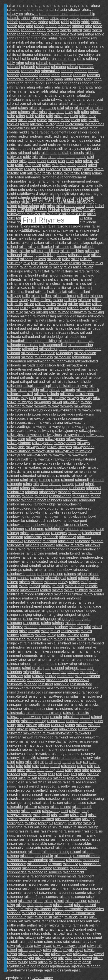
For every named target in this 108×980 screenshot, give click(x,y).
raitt (76, 933)
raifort (35, 185)
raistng (58, 917)
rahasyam (15, 14)
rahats (74, 14)
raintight (13, 721)
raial (61, 108)
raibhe (40, 116)
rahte (98, 87)
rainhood (31, 627)
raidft (48, 136)
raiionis (13, 226)
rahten (12, 91)
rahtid (53, 91)
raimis (33, 480)
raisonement (17, 852)
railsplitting (50, 386)
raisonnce (70, 864)
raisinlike (66, 827)
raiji (10, 234)
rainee (58, 574)
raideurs (36, 136)
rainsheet (46, 684)
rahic (40, 42)
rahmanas (85, 63)
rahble (12, 26)
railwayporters (65, 443)
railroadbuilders (19, 341)
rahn (49, 79)
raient (42, 161)
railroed (62, 373)
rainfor (99, 594)
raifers (67, 169)
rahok (53, 83)
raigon (12, 206)
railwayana (82, 406)
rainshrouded (56, 688)
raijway (58, 234)
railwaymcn (16, 439)
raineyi (74, 582)
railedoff (88, 263)
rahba (94, 18)
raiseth (87, 807)
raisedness (69, 794)
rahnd (68, 79)
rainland (65, 643)
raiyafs (57, 950)
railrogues (77, 373)
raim (37, 472)
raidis (11, 144)
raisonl (76, 852)
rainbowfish (33, 512)
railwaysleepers (60, 447)
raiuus (76, 942)
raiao (99, 108)
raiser (92, 803)
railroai (69, 369)
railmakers (79, 312)
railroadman (82, 357)
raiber (21, 116)
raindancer (91, 549)
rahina (88, 46)
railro (38, 333)
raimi (24, 480)
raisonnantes (37, 864)
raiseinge (14, 803)
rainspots (37, 700)
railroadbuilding (45, 341)
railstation (67, 386)
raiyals (89, 950)
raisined (48, 819)
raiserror (30, 807)
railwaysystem (43, 451)
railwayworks (42, 463)
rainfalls (91, 586)
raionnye (88, 754)
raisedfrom (75, 790)
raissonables (94, 909)
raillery (24, 300)
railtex (12, 390)
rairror (42, 774)
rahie (57, 42)
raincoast (82, 541)
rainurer (44, 725)
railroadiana (30, 353)
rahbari (55, 22)
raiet (78, 161)
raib (77, 112)
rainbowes (15, 512)
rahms (30, 79)
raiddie (12, 132)
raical (83, 116)
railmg (51, 316)
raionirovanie (78, 749)
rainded (38, 557)
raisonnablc (44, 856)
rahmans (43, 67)
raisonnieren (61, 888)
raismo (12, 839)
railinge (23, 283)
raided (44, 132)
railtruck (13, 398)
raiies (20, 218)
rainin (85, 635)
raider (83, 132)
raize (77, 958)
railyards (14, 472)
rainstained (60, 705)
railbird (65, 251)
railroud (81, 377)
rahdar (39, 26)
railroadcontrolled (53, 345)
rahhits (74, 38)
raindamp (34, 549)
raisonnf (73, 884)
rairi (97, 766)
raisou (69, 901)
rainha (46, 623)
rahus (48, 95)
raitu (11, 938)
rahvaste (43, 100)
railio (11, 288)
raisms (24, 839)
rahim (31, 46)
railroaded (30, 349)
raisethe (13, 811)
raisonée (78, 897)
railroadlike (62, 357)
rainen (82, 574)
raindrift (35, 566)
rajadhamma (60, 966)
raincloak (84, 537)
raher (36, 34)
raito (60, 929)
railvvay (86, 398)
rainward (36, 729)
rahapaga (72, 6)
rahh (11, 38)
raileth (88, 267)
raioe (48, 745)
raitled (31, 929)
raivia (29, 946)
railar (23, 247)
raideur (23, 136)
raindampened (54, 549)
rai (39, 104)
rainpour (87, 668)
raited (62, 921)
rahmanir (28, 67)
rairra (33, 774)
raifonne (34, 181)
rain (36, 484)
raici (84, 120)
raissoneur (46, 913)
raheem (53, 30)
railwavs (40, 406)
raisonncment (90, 864)
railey (28, 271)
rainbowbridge (45, 504)
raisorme (25, 901)
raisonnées (32, 897)
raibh (30, 116)
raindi (25, 561)
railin (91, 279)
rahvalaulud (80, 95)
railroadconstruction (23, 345)
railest (78, 267)
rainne (78, 655)
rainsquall (15, 705)
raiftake (74, 185)
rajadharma (16, 970)
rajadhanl (94, 966)
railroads (14, 365)
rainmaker (25, 651)
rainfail (12, 586)
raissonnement (83, 913)
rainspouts (88, 700)
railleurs (71, 300)
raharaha (14, 10)
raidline (61, 149)
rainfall (46, 586)
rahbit (85, 22)
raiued (97, 938)
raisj (42, 835)
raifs (57, 185)
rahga (90, 34)
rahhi (29, 38)
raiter (71, 921)
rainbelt (95, 492)
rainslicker (15, 692)
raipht (62, 762)
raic (66, 116)
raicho (65, 120)
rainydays (70, 741)
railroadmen (17, 361)
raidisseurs (16, 149)
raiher (12, 210)
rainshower (16, 688)
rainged (90, 611)
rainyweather (17, 745)
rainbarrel (93, 488)
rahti (44, 91)
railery (58, 267)
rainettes (51, 582)
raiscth (37, 782)
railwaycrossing (51, 422)
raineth (24, 582)
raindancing (35, 553)
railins (92, 283)
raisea (76, 782)
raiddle (24, 132)
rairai (11, 766)
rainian (12, 631)
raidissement (58, 144)
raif (96, 161)
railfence (92, 271)
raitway (30, 938)
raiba (85, 112)
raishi (46, 815)
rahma (30, 63)
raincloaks (15, 541)
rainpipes (43, 668)
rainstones (31, 709)
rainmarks (92, 651)
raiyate (45, 954)
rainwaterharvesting (58, 733)
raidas (84, 128)
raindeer (72, 557)
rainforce (14, 598)
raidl (37, 149)
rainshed (30, 684)
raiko (41, 239)
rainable (55, 484)
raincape (27, 533)
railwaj (57, 402)
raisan (32, 778)
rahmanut (59, 67)
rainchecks (67, 537)
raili (44, 279)
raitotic (46, 933)
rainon (42, 660)
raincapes (59, 533)
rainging (26, 615)
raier (62, 161)
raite (53, 921)
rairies (31, 770)
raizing (23, 962)
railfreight (31, 275)
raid (42, 128)
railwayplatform (19, 443)
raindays (14, 557)
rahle (35, 59)
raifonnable (50, 177)
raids (36, 153)
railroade (14, 349)
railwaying (46, 431)
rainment (14, 655)
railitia (61, 288)
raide (34, 132)
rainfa (93, 582)
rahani (46, 6)
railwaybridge (18, 410)
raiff (23, 173)
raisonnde (30, 868)
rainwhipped (44, 737)
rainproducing (34, 672)
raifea (72, 165)
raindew (13, 561)
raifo (11, 177)
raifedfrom (15, 169)
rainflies (13, 594)
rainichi (34, 631)
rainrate (38, 676)
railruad (39, 382)
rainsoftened (17, 696)
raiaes (23, 108)
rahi (94, 38)
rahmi (56, 75)
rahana (23, 6)
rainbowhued (76, 512)
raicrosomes (95, 124)
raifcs (46, 165)
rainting (40, 721)
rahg (80, 34)
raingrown (31, 619)
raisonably (15, 848)
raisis (99, 831)
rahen (12, 34)
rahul (80, 91)
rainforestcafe (46, 602)
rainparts (14, 668)
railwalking (71, 402)
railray (59, 328)
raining (47, 639)
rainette (37, 582)
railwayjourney (67, 431)
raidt (54, 153)
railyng (27, 472)
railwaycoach (17, 418)
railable (73, 243)
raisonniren (80, 888)
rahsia (59, 87)
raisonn (13, 856)
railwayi (31, 431)
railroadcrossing (80, 345)
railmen (26, 316)
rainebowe (81, 570)
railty (24, 398)
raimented (28, 476)
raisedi (89, 790)
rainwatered (32, 733)
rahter (23, 91)
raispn (21, 905)
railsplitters (32, 386)
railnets (51, 320)
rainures (58, 725)
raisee (66, 799)
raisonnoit (30, 893)
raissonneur (17, 917)
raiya (47, 950)
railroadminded (39, 361)
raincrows (93, 545)
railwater (14, 406)
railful (43, 275)
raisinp (93, 827)
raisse (79, 905)
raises (55, 807)
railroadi (13, 353)
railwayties (84, 451)
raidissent (77, 144)
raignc (97, 194)
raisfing (75, 811)
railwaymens (55, 439)
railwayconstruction (22, 422)
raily (82, 467)
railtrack (93, 390)
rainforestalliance (21, 602)
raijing (18, 234)
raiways (71, 946)
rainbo (96, 496)
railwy (74, 467)
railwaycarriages (62, 414)
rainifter (13, 635)
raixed (12, 950)
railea (43, 263)
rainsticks (91, 705)
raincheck (50, 537)
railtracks (14, 394)
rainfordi (58, 598)
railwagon (25, 402)
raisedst (13, 799)
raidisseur (93, 144)
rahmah (42, 63)
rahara (95, 6)
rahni (98, 79)
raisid (74, 815)
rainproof (53, 672)
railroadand (31, 337)
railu (32, 398)
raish (37, 815)
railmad (63, 312)
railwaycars (85, 414)
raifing (47, 173)
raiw (37, 946)
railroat (13, 373)
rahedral (14, 30)
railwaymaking (74, 435)
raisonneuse (17, 884)
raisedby (63, 786)
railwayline (34, 435)
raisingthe (15, 827)
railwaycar (15, 414)
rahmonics (15, 79)
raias (43, 112)
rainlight (78, 647)
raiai (41, 108)
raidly (72, 149)
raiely (23, 161)
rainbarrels (16, 492)
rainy (43, 741)
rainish (82, 639)
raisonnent (86, 876)
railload (73, 308)
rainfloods (61, 594)
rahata (53, 14)
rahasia (61, 10)
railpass (68, 324)
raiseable (89, 782)
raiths (77, 925)
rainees (70, 574)
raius (58, 942)
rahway (57, 100)
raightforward (28, 194)
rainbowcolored (19, 508)
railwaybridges (41, 410)
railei (99, 263)
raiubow (67, 938)
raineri (72, 578)
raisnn (55, 839)
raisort (38, 901)
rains (78, 676)
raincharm (15, 537)
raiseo (81, 803)
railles (35, 300)
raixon (23, 950)
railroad (86, 333)
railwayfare (16, 431)
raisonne (45, 868)
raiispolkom (16, 230)
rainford (45, 598)
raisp (11, 905)
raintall (85, 717)
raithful (54, 925)
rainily (62, 635)
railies (74, 279)
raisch (91, 778)
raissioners (42, 909)
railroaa (60, 333)
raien (32, 161)
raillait (62, 292)
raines (95, 578)
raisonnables (17, 860)
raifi (30, 173)
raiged (85, 189)
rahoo (85, 83)
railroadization (85, 353)
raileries (35, 267)
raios (20, 762)
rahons (74, 83)
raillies (51, 304)
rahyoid (97, 100)
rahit (47, 50)
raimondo (15, 484)
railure (42, 398)
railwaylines (52, 435)
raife (63, 165)
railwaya (66, 406)
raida (50, 128)
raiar (34, 112)
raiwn (91, 946)
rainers (83, 578)
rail (56, 243)
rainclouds (66, 541)
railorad (32, 324)
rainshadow (36, 680)
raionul (77, 758)
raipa (44, 762)
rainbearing (48, 492)
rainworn (32, 741)
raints (99, 721)
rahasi (49, 10)
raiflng (75, 173)
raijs (48, 234)
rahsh (48, 87)
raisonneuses (38, 884)
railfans (67, 271)
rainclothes (33, 541)
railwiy (58, 463)
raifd (55, 165)
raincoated (15, 545)
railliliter (85, 304)
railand (12, 247)
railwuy (62, 467)
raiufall (12, 942)
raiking (30, 239)
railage (85, 243)
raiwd (82, 946)
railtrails (40, 394)
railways (83, 443)
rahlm (63, 59)
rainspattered (53, 696)
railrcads (94, 328)
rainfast (13, 590)
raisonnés (50, 897)
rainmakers (42, 651)
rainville (22, 729)
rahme (93, 71)
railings (80, 283)
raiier (11, 218)
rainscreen (92, 676)
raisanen (45, 778)
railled (35, 296)
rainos (94, 660)
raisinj (53, 827)
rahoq (95, 83)
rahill (11, 46)
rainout (38, 664)
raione (52, 749)
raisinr (23, 831)
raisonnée (15, 897)
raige (75, 189)
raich (32, 120)
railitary (50, 288)
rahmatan (87, 67)
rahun (38, 95)
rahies (67, 42)
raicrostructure (19, 128)
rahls (81, 59)
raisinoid (80, 827)
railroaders (93, 349)
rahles (45, 59)
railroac (73, 333)
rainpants (85, 664)
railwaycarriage (36, 414)
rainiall (97, 627)
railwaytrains (78, 455)
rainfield (81, 590)
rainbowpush (36, 521)
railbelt (12, 251)
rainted (96, 717)
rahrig (30, 87)
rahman (55, 63)
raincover (48, 545)
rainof (31, 660)
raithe (22, 925)
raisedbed (47, 786)
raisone (61, 848)
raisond (48, 848)
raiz (61, 958)
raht (81, 87)
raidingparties (39, 140)
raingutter (15, 623)
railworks (49, 467)
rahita (56, 50)
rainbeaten (80, 492)
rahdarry (64, 26)
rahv (57, 95)
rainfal (23, 586)
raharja (28, 10)
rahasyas (31, 14)
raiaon (12, 112)
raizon (43, 962)
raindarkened (69, 553)
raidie (74, 136)
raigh (95, 189)
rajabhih (85, 962)
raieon (52, 161)
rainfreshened (31, 606)
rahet (55, 34)
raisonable (39, 844)
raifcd (37, 165)
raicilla (94, 120)
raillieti (62, 304)
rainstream (34, 713)
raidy (27, 157)
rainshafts (15, 684)
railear (54, 263)
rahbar (43, 22)
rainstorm (48, 709)
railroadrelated (86, 361)
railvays (73, 398)
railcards (27, 259)
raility (71, 288)
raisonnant (91, 860)
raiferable (54, 169)
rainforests (86, 602)
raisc (71, 778)
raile (35, 263)
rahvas (30, 100)
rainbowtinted (42, 525)
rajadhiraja (35, 970)
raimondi (82, 480)
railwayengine (59, 427)
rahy (67, 100)
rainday (87, 553)
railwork (82, 463)
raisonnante (17, 864)
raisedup (53, 799)
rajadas (43, 966)
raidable (62, 128)
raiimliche (15, 222)
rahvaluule (15, 100)
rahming (80, 75)
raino (22, 660)
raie (35, 157)
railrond (13, 377)
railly (19, 312)
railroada (14, 337)
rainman (77, 651)
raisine (35, 819)
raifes (88, 169)
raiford (24, 185)
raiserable (15, 807)
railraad (20, 328)
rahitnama (25, 55)
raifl (67, 173)
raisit (11, 835)
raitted (85, 933)
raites (81, 921)
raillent (47, 296)
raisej (27, 803)
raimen (92, 472)
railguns (67, 275)
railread (13, 333)
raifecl (82, 165)
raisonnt (64, 893)
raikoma (91, 239)
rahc (22, 26)
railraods (47, 328)
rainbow (26, 504)
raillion (48, 308)
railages (97, 243)
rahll (54, 59)
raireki (55, 766)
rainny (12, 660)
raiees (81, 157)
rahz (11, 104)
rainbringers (35, 529)
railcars (40, 259)
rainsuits (82, 713)
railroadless (44, 357)
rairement (69, 766)
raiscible (14, 782)
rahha (20, 38)
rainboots (55, 500)
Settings (28, 230)
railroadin (48, 353)
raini (87, 627)
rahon (63, 83)
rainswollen (32, 717)
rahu (62, 91)
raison (12, 844)
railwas (86, 402)
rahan (12, 6)
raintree (72, 721)
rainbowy (81, 525)
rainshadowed (57, 680)
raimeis (80, 472)
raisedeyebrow (19, 790)
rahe (89, 26)
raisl (61, 835)
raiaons (24, 112)
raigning (13, 202)
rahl (18, 59)
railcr (66, 259)
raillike (73, 304)
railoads (84, 320)
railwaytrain (58, 455)
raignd (12, 198)
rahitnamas (43, 55)
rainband (61, 488)
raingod (70, 615)
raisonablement (60, 844)
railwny (70, 463)
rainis (71, 639)
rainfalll (58, 586)
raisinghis (46, 823)
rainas (25, 488)
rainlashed (96, 643)
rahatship (88, 14)
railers (47, 267)
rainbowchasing (69, 504)
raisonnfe (87, 884)
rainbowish (34, 516)
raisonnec (61, 868)
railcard (13, 259)
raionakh (14, 749)
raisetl (26, 811)
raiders (94, 132)
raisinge (31, 823)
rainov (63, 664)
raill (45, 292)
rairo (86, 770)
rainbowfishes (54, 512)
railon (12, 324)
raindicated (39, 561)
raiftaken (87, 185)
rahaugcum (40, 18)
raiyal (79, 950)
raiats (60, 112)
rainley (65, 647)
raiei (91, 157)
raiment (13, 476)
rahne (79, 79)
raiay (69, 112)
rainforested (67, 602)
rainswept (15, 717)
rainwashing (88, 729)
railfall (45, 271)
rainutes (94, 725)
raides (12, 136)
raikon (39, 243)
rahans (58, 6)
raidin (12, 140)
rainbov (13, 504)
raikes (12, 239)
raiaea (92, 104)
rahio (11, 50)
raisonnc (55, 864)
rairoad (96, 770)
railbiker (37, 251)
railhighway (32, 279)
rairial (12, 770)
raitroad (59, 933)
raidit (29, 149)
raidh (57, 136)
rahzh (31, 104)
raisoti (59, 901)
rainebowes (16, 574)
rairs (52, 774)
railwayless (16, 435)
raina (44, 484)
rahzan (20, 104)
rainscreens (16, 680)
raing (82, 606)
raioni (63, 749)
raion (76, 745)
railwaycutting (75, 422)
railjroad (28, 292)
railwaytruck (43, 459)
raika (75, 234)
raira (93, 762)
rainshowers (35, 688)
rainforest (73, 598)
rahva (66, 95)
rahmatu (14, 71)
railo (61, 320)
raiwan (47, 946)
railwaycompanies (43, 418)
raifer (41, 169)
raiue (87, 938)
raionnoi (74, 754)
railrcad (80, 328)
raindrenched (18, 566)
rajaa (64, 962)
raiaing (51, 108)
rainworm (92, 737)
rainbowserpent (75, 521)
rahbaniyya (28, 22)
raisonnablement (86, 856)
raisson (58, 909)
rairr (24, 774)
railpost (98, 324)
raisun (12, 921)
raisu (93, 917)
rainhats (83, 623)
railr (10, 328)
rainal (80, 484)
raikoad (51, 239)
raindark (51, 553)
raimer (88, 476)
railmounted (17, 320)
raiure (49, 942)
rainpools (72, 668)
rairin (41, 770)
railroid (91, 373)
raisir (79, 831)
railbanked (46, 247)
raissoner (29, 913)
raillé (53, 312)
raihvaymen (16, 214)
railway (53, 406)
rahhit (63, 38)
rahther (34, 91)
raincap (13, 533)
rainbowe (67, 508)
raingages (15, 611)
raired (45, 766)
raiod (39, 745)
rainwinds (76, 737)
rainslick (74, 688)
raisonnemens (18, 876)
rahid (49, 42)
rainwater (14, 733)
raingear (77, 611)
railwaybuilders (65, 410)
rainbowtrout (63, 525)
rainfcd (46, 590)
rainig (52, 635)
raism (80, 835)
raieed (71, 157)
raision (69, 831)
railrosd (54, 377)
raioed (58, 745)
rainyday (55, 741)
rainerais (37, 578)
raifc (28, 165)
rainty (12, 725)
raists (84, 917)
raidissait (24, 144)
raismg (91, 835)
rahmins (93, 75)
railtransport (85, 394)
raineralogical (55, 578)
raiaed (12, 108)
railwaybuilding (89, 410)
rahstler (70, 87)
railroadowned (63, 361)
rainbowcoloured (45, 508)
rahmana (69, 63)
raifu (22, 189)
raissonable (74, 909)
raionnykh (28, 758)
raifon (19, 177)
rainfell (69, 590)
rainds (28, 570)
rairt (59, 774)
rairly (69, 770)
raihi (21, 210)
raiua (56, 938)
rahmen (13, 75)
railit (40, 288)
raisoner (34, 852)
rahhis (53, 38)
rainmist (57, 655)
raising (76, 819)
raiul (30, 942)
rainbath (31, 492)
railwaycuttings (19, 427)
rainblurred (81, 496)
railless (46, 300)
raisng (44, 839)
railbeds (88, 247)
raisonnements (65, 876)
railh (77, 275)
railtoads (68, 390)
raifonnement (75, 181)
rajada (31, 966)
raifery (78, 169)
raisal (22, 778)
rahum (12, 95)
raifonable (33, 177)
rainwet (27, 737)
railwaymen (35, 439)
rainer (12, 578)
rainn (68, 655)
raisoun (81, 901)
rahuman (25, 95)
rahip (20, 50)
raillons (96, 308)
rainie (45, 631)
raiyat (22, 954)
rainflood (27, 594)
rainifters (27, 635)
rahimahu (55, 46)
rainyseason (88, 741)
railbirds (78, 251)
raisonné (94, 893)
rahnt (11, 83)
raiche (42, 120)
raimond (67, 480)
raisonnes (49, 880)
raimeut (13, 480)
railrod (37, 373)
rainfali (35, 586)
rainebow (65, 570)
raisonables (82, 844)
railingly (68, 283)
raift (64, 185)
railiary (53, 279)
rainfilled (95, 590)
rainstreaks (16, 713)
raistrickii (71, 917)
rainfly (88, 594)
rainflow (76, 594)
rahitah (66, 50)
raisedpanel (87, 794)
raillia (19, 304)
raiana (79, 108)
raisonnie (43, 888)
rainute (81, 725)
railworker (15, 467)
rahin (78, 46)
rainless (32, 647)
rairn (77, 770)
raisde (57, 782)
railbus (62, 255)
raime (68, 472)
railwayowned (77, 439)
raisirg (89, 831)
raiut (66, 942)
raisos (48, 901)
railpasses (84, 324)
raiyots (29, 958)
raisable (93, 774)
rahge (100, 34)
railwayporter (42, 443)
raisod (85, 839)
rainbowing (16, 516)
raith (96, 921)
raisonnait (74, 860)
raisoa (74, 839)
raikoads (65, 239)
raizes (12, 962)
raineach (50, 570)
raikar (84, 234)
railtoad (54, 390)
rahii (77, 42)
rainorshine (80, 660)
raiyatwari (96, 954)
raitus (19, 938)
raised (34, 786)
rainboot (40, 500)
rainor (65, 660)
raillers (12, 300)
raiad (73, 104)
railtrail (28, 394)
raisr (30, 905)
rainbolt (27, 500)
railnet (39, 320)
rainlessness (49, 647)
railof (95, 320)
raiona (86, 745)
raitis (22, 929)
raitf (89, 921)
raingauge (32, 611)
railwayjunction (91, 431)
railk (38, 292)
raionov (43, 758)
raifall (19, 165)
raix (99, 946)
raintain (56, 717)
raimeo (76, 476)
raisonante (33, 848)
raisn (34, 839)
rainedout (45, 574)
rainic (23, 631)
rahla (26, 59)
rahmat (73, 67)
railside (85, 382)
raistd (39, 917)
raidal (73, 128)
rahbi (65, 22)
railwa (12, 402)
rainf (84, 582)
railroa (48, 333)
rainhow (61, 627)
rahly (11, 63)
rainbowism (52, 516)
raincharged (92, 533)
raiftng (12, 189)
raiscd (80, 778)
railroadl (27, 357)
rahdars (78, 26)
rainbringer (16, 529)
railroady (55, 369)
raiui (22, 942)
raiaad (63, 104)
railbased (62, 247)
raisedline (51, 794)
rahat (43, 14)
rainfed (57, 590)
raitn (52, 929)
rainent (93, 574)
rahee (41, 30)
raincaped (42, 533)
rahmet (45, 75)
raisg (85, 811)
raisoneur (49, 852)
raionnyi (13, 758)
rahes (45, 34)
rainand (13, 488)
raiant (89, 108)
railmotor (80, 316)
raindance (74, 549)
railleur (58, 300)
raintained (71, 717)
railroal (93, 369)
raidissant (39, 144)
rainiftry (41, 635)
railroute (94, 377)
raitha (12, 925)
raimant (57, 472)
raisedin (13, 794)
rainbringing (54, 529)
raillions (60, 308)
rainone (54, 660)
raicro (24, 124)
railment (39, 316)
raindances (16, 553)
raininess (34, 639)
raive (20, 946)
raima (46, 472)
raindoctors (94, 561)
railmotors (96, 316)
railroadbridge (52, 337)
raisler (70, 835)
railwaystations (19, 451)
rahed (98, 26)
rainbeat (64, 492)
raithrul (66, 925)
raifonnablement (73, 177)
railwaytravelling (20, 459)
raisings (89, 823)
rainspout (71, 700)
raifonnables (17, 181)
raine (38, 570)
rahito (57, 55)
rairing (51, 770)
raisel (36, 803)
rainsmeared (52, 692)
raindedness (55, 557)
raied (52, 157)
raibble (95, 112)
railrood (41, 377)
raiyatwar (80, 954)
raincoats (32, 545)
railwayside (16, 447)
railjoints (14, 292)
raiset (76, 807)
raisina (12, 819)
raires (82, 766)
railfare (79, 271)
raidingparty (60, 140)
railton (81, 390)
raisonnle (14, 893)
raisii (83, 815)
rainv (11, 729)
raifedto (30, 169)
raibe (11, 116)
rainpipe (28, 668)
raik (67, 234)
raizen (98, 958)
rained (31, 574)
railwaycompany (71, 418)
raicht (76, 120)
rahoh (29, 83)
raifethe (13, 173)
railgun (54, 275)
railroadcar (66, 341)
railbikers (52, 251)
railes (68, 267)
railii (83, 279)
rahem (97, 30)
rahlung (92, 59)
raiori (11, 762)
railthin (34, 390)
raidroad (24, 153)
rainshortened (81, 684)
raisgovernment (19, 815)
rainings (60, 639)
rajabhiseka (16, 966)
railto (44, 390)
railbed (76, 247)
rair (86, 762)
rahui (71, 91)
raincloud (50, 541)
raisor (90, 897)
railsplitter (15, 386)
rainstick (76, 705)
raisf (65, 811)
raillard (85, 292)
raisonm (88, 852)
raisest (66, 807)
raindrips (62, 566)
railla (53, 292)
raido (96, 149)
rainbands (77, 488)
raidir (98, 140)
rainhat (70, 623)
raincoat (97, 541)
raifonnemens (52, 181)
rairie (21, 770)
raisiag (64, 815)
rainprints (14, 672)
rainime (73, 635)
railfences (15, 275)
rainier (55, 631)
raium (39, 942)
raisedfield (40, 790)
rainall (90, 484)
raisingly (61, 823)
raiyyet (52, 958)
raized (87, 958)
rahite (12, 55)
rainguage (48, 619)
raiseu (36, 811)
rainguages (66, 619)
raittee (96, 933)
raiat (51, 112)
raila (62, 243)
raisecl (23, 786)
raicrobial (37, 124)
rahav (54, 18)
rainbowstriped (19, 525)
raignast (85, 194)
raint (46, 717)
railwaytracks (37, 455)
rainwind (61, 737)
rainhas (58, 623)
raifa (11, 165)
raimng (45, 480)
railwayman (95, 435)
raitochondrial (75, 929)
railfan (55, 271)
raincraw (63, 545)
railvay (61, 398)
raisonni (28, 888)
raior (97, 758)
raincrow (77, 545)
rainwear (14, 737)
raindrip (48, 566)
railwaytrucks (64, 459)
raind (22, 549)
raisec (12, 786)
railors (56, 324)
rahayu (75, 18)
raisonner (15, 880)
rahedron (28, 30)
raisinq (12, 831)
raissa (58, 905)
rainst (46, 705)
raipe (52, 762)
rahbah (13, 22)
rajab (73, 962)
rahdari (51, 26)
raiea (43, 157)
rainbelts (14, 496)
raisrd (39, 905)
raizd (68, 958)
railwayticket (65, 451)
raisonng (14, 888)
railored (45, 324)
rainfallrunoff (74, 586)
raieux (88, 161)
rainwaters (83, 733)
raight (12, 194)
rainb (49, 488)
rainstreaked (84, 709)
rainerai (23, 578)
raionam (40, 749)
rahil (84, 42)
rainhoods (46, 627)
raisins (35, 831)
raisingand (15, 823)
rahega (65, 30)
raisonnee (36, 872)
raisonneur (66, 880)
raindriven (77, 566)
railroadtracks (77, 365)
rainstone (14, 709)
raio (32, 745)
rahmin (67, 75)
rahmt (40, 79)
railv (51, 398)
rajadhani (78, 966)
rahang (35, 6)
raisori (12, 901)
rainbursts (87, 529)
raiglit (65, 194)
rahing (99, 46)
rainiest (86, 631)
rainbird (28, 496)
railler (57, 296)
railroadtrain (17, 369)
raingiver (40, 615)
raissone (14, 913)
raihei (100, 206)
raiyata (33, 954)
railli (10, 304)
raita (27, 921)
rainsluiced (33, 692)
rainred (51, 676)
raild (27, 263)
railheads (14, 279)
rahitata (92, 50)
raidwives (15, 157)
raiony (88, 758)
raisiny (46, 831)
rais (74, 774)
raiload (71, 320)
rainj (92, 639)
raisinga (88, 819)
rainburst (72, 529)
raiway (58, 946)
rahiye (78, 55)
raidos (12, 153)
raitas (36, 921)
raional (27, 749)
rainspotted (54, 700)
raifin (38, 173)
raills (11, 312)
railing (12, 283)
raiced (12, 120)
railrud (51, 382)
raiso (64, 839)
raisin (92, 815)
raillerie (83, 296)
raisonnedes (17, 872)
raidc (93, 128)
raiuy (85, 942)
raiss (48, 905)
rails (60, 382)
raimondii (97, 480)
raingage (94, 606)
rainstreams (53, 713)
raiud (78, 938)
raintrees (86, 721)
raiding (22, 140)
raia (45, 104)
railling (25, 308)
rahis (29, 50)
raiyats (67, 954)
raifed (92, 165)
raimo (56, 480)
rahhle (85, 38)
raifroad (46, 185)
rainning (90, 655)
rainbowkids (72, 516)
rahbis (75, 22)
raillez (97, 300)
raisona (24, 844)
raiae (82, 104)
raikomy (27, 243)
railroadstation (33, 365)
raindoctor (76, 561)
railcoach (54, 259)
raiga (49, 189)
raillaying (14, 296)
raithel (32, 925)
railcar (96, 255)
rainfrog (49, 606)
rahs (39, 87)
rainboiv (13, 500)
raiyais (69, 950)
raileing (13, 267)
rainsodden (90, 692)
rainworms (15, 741)
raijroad (38, 234)
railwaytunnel (85, 459)
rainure (31, 725)
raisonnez (58, 884)
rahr (10, 87)
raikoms (13, 243)
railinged (37, 283)
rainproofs (15, 676)
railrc (69, 328)
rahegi (77, 30)
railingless (53, 283)
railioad (21, 288)
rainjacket (15, 643)
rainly (11, 651)
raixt (32, 950)
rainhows (76, 627)
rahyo (86, 100)
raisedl (37, 794)
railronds (27, 377)
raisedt (26, 799)
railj (89, 288)
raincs (12, 549)
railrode (49, 373)
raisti (48, 917)
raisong (63, 852)
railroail (81, 369)
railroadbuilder (75, 337)
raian (69, 108)
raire (36, 766)
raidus (90, 153)
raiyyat (40, 958)
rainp (73, 664)
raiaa (53, 104)
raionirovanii (17, 754)
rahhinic (41, 38)
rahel (87, 30)
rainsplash (72, 696)
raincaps (74, 533)
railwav (27, 406)
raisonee (74, 848)
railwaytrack (17, 455)
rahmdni (81, 71)
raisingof (75, 823)
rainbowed (83, 508)
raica (74, 116)
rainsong (35, 696)
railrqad (26, 382)
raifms (97, 173)
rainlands (79, 643)
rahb (85, 18)
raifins (58, 173)
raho (20, 83)
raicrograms (55, 124)
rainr (28, 676)
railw (96, 398)
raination (38, 488)
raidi (65, 136)
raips (71, 762)
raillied (29, 304)
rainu (21, 725)
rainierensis (71, 631)
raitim (93, 925)
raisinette (62, 819)
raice (92, 116)
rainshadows (79, 680)
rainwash (51, 729)
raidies (85, 136)
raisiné (57, 831)
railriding (27, 333)
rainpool (58, 668)
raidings (77, 140)
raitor (25, 933)
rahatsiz (13, 18)
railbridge (30, 255)
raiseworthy (51, 811)
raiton (91, 929)
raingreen (15, 619)
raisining (41, 827)
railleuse (84, 300)
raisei (76, 799)
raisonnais (57, 860)
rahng (89, 79)
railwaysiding (36, 447)
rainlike (91, 647)
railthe (22, 390)
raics (35, 128)
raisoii (95, 839)
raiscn (26, 782)
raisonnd (14, 868)
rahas (39, 10)
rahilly (20, 46)
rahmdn (67, 71)
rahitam (79, 50)
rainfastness (29, 590)
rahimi (69, 46)
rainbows (54, 521)
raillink (37, 308)
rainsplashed (92, 696)
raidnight (84, 149)
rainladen (39, 643)
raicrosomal (75, 124)
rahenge (24, 34)
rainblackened (60, 496)
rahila (93, 42)
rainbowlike (16, 521)
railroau (25, 373)
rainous (26, 664)
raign (74, 194)
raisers (43, 807)
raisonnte (79, 893)
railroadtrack (55, 365)
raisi (54, 815)
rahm (20, 63)
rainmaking (61, 651)
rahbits (96, 22)
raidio (88, 140)
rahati (64, 14)
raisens (70, 803)
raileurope (15, 271)
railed (64, 263)
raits (69, 933)
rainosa (13, 664)
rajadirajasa (71, 970)
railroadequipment (53, 349)
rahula (90, 91)
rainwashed (68, 729)
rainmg (44, 655)
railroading (65, 353)
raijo (28, 234)
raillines (13, 308)
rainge (64, 611)
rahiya (67, 55)
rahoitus (41, 83)
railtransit (67, 394)
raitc (45, 921)
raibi (49, 116)
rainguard (83, 619)
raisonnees (53, 872)
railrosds (67, 377)
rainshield (62, 684)
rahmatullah (31, 71)
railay (32, 247)
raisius (32, 835)
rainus (70, 725)
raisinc (24, 819)
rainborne (70, 500)
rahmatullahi (51, 71)
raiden (72, 132)
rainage (68, 484)
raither (43, 925)
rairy (67, 774)
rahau (25, 18)
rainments (30, 655)
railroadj (13, 357)
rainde (27, 557)
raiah (33, 108)
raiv (93, 942)
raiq (79, 762)
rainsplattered (18, 700)
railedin (75, 263)
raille (26, 296)
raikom (78, 239)
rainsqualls (32, 705)
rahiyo (89, 55)
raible (58, 116)
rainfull (72, 606)
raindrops (15, 570)
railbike (24, 251)
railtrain (53, 394)
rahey (64, 34)
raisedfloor (57, 790)
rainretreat (65, 676)
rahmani (14, 67)
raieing (12, 161)
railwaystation (84, 447)
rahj (98, 55)
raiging (54, 194)
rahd (30, 26)
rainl (27, 643)
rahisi (38, 50)
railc (87, 255)
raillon (84, 308)
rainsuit (69, 713)
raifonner (93, 181)
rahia (11, 42)
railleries (96, 296)
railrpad (13, 382)
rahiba (30, 42)
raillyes (29, 312)
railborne (92, 251)
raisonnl (96, 888)
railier (64, 279)
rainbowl (89, 516)
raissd (68, 905)
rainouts (51, 664)
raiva (11, 946)
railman (13, 316)
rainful (61, 606)
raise (66, 782)
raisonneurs (85, 880)
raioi (68, 745)
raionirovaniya (38, 754)
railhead (88, 275)
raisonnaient (38, 860)
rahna (58, 79)
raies (70, 161)
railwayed (39, 427)
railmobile (65, 316)
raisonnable (63, 856)
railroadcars (85, 341)
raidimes (97, 136)
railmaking (96, 312)
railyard (93, 467)
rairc (20, 766)
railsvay (82, 386)
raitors (35, 933)
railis (32, 288)
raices (23, 120)
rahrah (20, 87)
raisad (12, 778)
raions (55, 758)
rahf (73, 34)
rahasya (87, 10)
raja (56, 962)
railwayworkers (19, 463)
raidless (48, 149)
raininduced (16, 639)
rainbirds (41, 496)
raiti (85, 925)
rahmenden (29, 75)
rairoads (14, 774)
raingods (84, 615)
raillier (40, 304)
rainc (100, 529)
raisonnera (32, 880)
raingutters (32, 623)
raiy (39, 950)
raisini (28, 827)
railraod (33, 328)
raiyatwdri (15, 958)
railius (81, 288)
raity (41, 938)
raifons (12, 185)
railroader (76, 349)
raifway (32, 189)
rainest (12, 582)
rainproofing (89, 672)
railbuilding (47, 255)
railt (92, 386)
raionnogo (58, 754)
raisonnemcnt (73, 872)
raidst (45, 153)
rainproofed (70, 672)
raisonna (27, 856)
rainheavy (15, 627)
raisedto (39, 799)
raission (27, 909)
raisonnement (41, 876)
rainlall (52, 643)
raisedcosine (81, 786)
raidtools (77, 153)
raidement (58, 132)
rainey (63, 582)
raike (94, 234)
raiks (49, 243)
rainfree (13, 606)
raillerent (69, 296)
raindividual (58, 561)
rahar (85, 6)
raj (51, 962)
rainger (13, 615)
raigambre (62, 189)
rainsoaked (72, 692)
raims (27, 484)
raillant (73, 292)
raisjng (51, 835)
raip (36, 762)
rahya (76, 100)
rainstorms (65, 709)
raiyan (12, 954)
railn (30, 320)
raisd (47, 782)
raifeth (99, 169)
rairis (60, 770)
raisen (58, 803)
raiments (63, 476)
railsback (71, 382)
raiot (28, 762)
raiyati (56, 954)
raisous (94, 901)
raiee (61, 157)
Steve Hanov (43, 978)
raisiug (21, 835)
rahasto (74, 10)
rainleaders (16, 647)
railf (36, 271)
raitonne (14, 933)
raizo (33, 962)
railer (24, 267)
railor (21, 324)
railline (97, 304)
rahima (41, 46)
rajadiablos (53, 970)
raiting (12, 929)
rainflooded (44, 594)
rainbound (87, 500)
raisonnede (78, 868)
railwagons (42, 402)
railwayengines (82, 427)
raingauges (50, 611)
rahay (64, 18)
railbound (14, 255)
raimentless (46, 476)
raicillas (13, 124)
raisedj (26, 794)
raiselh (47, 803)
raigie (43, 194)
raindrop (93, 566)
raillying (42, 312)
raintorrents (56, 721)
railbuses (75, 255)
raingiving (55, 615)
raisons (64, 897)
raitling (42, 929)
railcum (86, 259)
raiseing (97, 799)
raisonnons (48, 893)
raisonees (90, 848)
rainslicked (90, 688)
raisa (82, 774)
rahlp (72, 59)
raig (41, 189)
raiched (54, 120)
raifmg (86, 173)
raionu (66, 758)
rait (20, 921)
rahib (20, 42)
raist (30, 917)
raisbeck (59, 778)
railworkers (32, 467)
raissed (90, 905)
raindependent (91, 557)
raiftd (99, 185)
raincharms (33, 537)
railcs (75, 259)
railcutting (15, 263)
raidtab (64, 153)
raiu (48, 938)
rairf (90, 766)
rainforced (30, 598)
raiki (21, 239)
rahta (89, 87)
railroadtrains (37, 369)
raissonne (63, 913)
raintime (27, 721)
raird (27, 766)
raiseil (86, 799)
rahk (11, 59)
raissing (13, 909)
